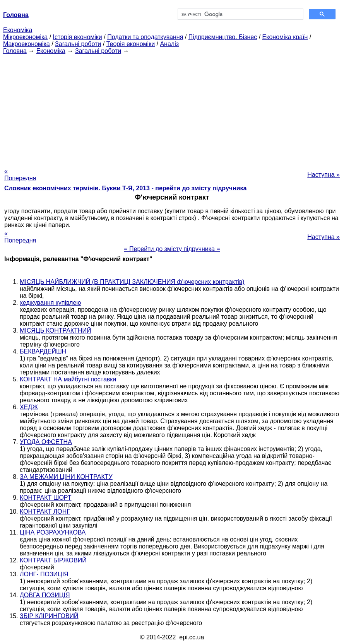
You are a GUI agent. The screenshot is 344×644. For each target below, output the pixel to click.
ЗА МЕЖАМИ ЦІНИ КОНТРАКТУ (66, 477)
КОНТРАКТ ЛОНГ (45, 512)
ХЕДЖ (29, 407)
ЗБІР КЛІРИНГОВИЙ (49, 616)
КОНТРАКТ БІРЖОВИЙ (53, 560)
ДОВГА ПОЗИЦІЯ (45, 595)
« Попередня (20, 175)
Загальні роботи (78, 44)
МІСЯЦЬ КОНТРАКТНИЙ (56, 331)
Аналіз (169, 44)
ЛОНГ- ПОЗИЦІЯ (44, 574)
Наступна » (323, 175)
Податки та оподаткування (145, 37)
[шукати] (240, 14)
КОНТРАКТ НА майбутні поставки (68, 379)
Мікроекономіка (25, 37)
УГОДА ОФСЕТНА (46, 442)
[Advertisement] (172, 109)
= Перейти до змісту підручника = (172, 249)
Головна (15, 51)
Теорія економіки (131, 44)
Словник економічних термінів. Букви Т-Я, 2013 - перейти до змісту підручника (126, 188)
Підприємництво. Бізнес (223, 37)
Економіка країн (285, 37)
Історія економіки (78, 37)
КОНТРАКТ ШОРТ (46, 498)
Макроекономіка (27, 44)
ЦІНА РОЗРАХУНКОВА (53, 532)
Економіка (18, 30)
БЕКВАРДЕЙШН (43, 351)
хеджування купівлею (50, 303)
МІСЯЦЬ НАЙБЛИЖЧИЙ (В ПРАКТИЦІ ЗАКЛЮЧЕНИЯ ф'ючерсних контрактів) (132, 282)
